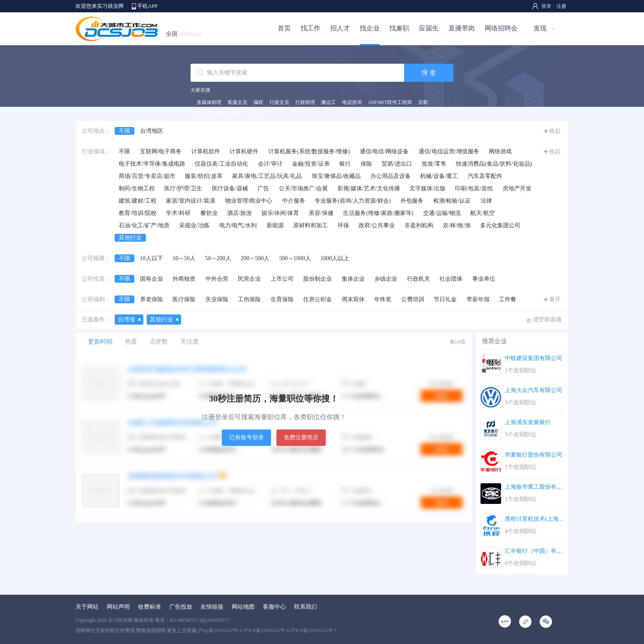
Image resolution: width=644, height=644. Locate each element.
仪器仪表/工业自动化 (221, 164)
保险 (366, 164)
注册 (561, 6)
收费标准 (149, 607)
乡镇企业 (386, 279)
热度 (131, 342)
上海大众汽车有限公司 (534, 390)
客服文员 (237, 102)
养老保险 (152, 299)
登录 (546, 6)
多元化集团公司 (500, 225)
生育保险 (282, 299)
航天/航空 (483, 213)
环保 (343, 225)
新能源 (275, 225)
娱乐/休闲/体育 (281, 213)
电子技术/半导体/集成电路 (152, 164)
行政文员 (279, 102)
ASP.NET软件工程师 (390, 102)
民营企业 (249, 279)
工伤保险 (249, 299)
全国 (184, 34)
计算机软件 (206, 151)
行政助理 (305, 102)
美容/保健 (321, 213)
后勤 (423, 102)
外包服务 (412, 201)
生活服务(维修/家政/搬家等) (378, 213)
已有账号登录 (246, 437)
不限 (124, 131)
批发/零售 (434, 164)
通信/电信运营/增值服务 (449, 151)
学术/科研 (178, 213)
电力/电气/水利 (238, 225)
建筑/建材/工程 (138, 201)
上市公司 (282, 279)
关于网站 (87, 607)
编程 (258, 102)
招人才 (340, 28)
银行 (345, 164)
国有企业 (152, 279)
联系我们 (306, 607)
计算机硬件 (244, 151)
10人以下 (152, 258)
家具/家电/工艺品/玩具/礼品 (267, 176)
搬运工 (329, 102)
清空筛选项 (547, 320)
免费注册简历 (301, 437)
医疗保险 (184, 299)
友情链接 (212, 607)
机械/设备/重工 (439, 176)
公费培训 (413, 299)
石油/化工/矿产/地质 (144, 225)
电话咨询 (352, 102)
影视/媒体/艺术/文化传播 (369, 188)
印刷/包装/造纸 (474, 188)
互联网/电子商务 (161, 151)
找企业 (370, 28)
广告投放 (181, 607)
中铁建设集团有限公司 (534, 358)
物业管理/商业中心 (249, 201)
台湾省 (126, 320)
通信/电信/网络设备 (384, 151)
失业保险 (217, 299)
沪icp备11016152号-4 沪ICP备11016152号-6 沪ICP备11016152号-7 (267, 630)
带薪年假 (478, 299)
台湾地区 (152, 131)
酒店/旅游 (239, 213)
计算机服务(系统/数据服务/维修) (309, 151)
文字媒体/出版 (428, 188)
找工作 (310, 28)
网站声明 (118, 607)
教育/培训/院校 (138, 213)
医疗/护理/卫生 (183, 188)
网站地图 (243, 607)
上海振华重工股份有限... (536, 487)
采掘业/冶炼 (194, 225)
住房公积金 (317, 299)
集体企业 (353, 279)
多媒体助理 (209, 102)
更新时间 (100, 342)
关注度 (190, 342)
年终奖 (383, 299)
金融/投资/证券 (311, 164)
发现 (540, 28)
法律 (486, 201)
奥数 (237, 115)
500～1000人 (295, 258)
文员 (253, 115)
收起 (555, 131)
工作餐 (508, 299)
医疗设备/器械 (230, 188)
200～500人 (255, 258)
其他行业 (130, 238)
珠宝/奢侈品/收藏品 (336, 176)
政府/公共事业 (377, 225)
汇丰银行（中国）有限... (536, 551)
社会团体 (451, 279)
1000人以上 (335, 258)
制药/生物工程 (137, 188)
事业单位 (484, 279)
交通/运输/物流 (442, 213)
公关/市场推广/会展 (304, 188)
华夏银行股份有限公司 (534, 455)
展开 (555, 299)
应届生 (429, 28)
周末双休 (353, 299)
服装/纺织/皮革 (204, 176)
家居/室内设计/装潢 (191, 201)
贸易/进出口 (397, 164)
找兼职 (399, 28)
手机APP (147, 6)
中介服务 (294, 201)
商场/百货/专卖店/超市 (147, 176)
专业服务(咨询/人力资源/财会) (353, 201)
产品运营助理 (212, 115)
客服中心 (274, 607)
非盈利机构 (419, 225)
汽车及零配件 (485, 176)
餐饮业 (209, 213)
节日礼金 (445, 299)
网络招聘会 (501, 28)
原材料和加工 (310, 225)
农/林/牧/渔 (457, 225)
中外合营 (217, 279)
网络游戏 (500, 151)
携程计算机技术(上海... (534, 519)
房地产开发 (517, 188)
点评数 (159, 342)
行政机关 (419, 279)
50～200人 (218, 258)
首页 (284, 28)
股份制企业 (317, 279)
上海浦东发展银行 (528, 422)
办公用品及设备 (391, 176)
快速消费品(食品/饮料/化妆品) (494, 164)
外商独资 (184, 279)
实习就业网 (120, 620)
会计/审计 (270, 164)
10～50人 (184, 258)
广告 (263, 188)
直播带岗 (462, 28)
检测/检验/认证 (452, 201)
